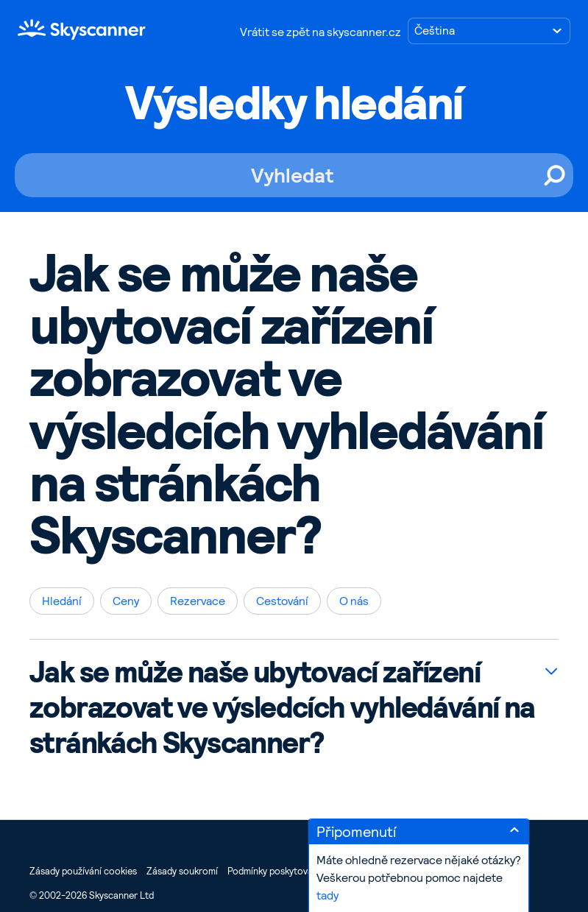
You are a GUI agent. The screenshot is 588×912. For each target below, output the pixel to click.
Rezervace (198, 601)
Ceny (126, 601)
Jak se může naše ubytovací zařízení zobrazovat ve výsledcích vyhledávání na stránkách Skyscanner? (282, 707)
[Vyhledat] (294, 175)
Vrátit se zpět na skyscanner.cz (320, 32)
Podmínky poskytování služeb (288, 871)
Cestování (282, 601)
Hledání (62, 601)
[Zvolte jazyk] (489, 31)
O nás (354, 601)
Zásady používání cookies (83, 871)
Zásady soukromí (182, 871)
